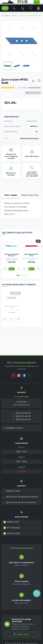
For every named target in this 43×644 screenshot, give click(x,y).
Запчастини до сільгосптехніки (20, 502)
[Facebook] (24, 375)
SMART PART (11, 522)
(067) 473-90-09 (22, 413)
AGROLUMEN (12, 533)
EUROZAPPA (32, 121)
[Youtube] (13, 375)
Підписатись (22, 634)
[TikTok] (30, 375)
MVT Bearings (12, 528)
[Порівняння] (18, 269)
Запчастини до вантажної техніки (21, 497)
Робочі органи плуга (29, 138)
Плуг (15, 15)
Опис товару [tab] (11, 195)
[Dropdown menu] (37, 2)
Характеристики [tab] (30, 195)
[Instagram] (19, 375)
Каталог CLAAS (12, 491)
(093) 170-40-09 (21, 416)
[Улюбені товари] (5, 269)
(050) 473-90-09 (21, 420)
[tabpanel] (21, 209)
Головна (6, 15)
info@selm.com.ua (13, 428)
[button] (18, 275)
